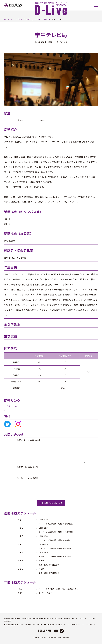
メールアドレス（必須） (29, 478)
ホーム (7, 19)
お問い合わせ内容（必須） (30, 440)
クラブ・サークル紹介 (22, 19)
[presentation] (37, 493)
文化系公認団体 (41, 19)
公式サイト (12, 406)
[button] (7, 80)
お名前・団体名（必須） (29, 467)
